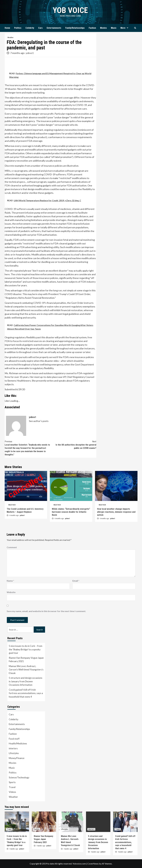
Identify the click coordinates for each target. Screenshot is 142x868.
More (125, 28)
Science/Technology (19, 777)
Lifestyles (14, 753)
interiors (13, 748)
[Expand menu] (127, 28)
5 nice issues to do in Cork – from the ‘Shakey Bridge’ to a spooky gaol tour (26, 649)
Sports (12, 782)
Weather (11, 38)
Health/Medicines (18, 743)
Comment (12, 547)
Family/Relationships (75, 28)
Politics (18, 28)
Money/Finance (17, 758)
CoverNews (93, 864)
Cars (40, 28)
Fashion (92, 28)
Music (114, 28)
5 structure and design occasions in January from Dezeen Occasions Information (26, 681)
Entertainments (54, 28)
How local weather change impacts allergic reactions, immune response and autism (116, 512)
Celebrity (30, 28)
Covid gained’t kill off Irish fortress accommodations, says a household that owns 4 (26, 693)
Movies (103, 28)
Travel (12, 787)
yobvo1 (30, 53)
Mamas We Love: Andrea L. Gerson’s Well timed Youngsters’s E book (26, 670)
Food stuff (14, 739)
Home (7, 28)
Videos (12, 792)
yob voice (70, 10)
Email (76, 581)
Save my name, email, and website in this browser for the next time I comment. (46, 611)
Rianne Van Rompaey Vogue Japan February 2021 (26, 660)
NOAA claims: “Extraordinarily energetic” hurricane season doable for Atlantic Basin (71, 512)
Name (10, 581)
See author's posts (39, 421)
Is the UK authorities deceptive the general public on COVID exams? (73, 445)
